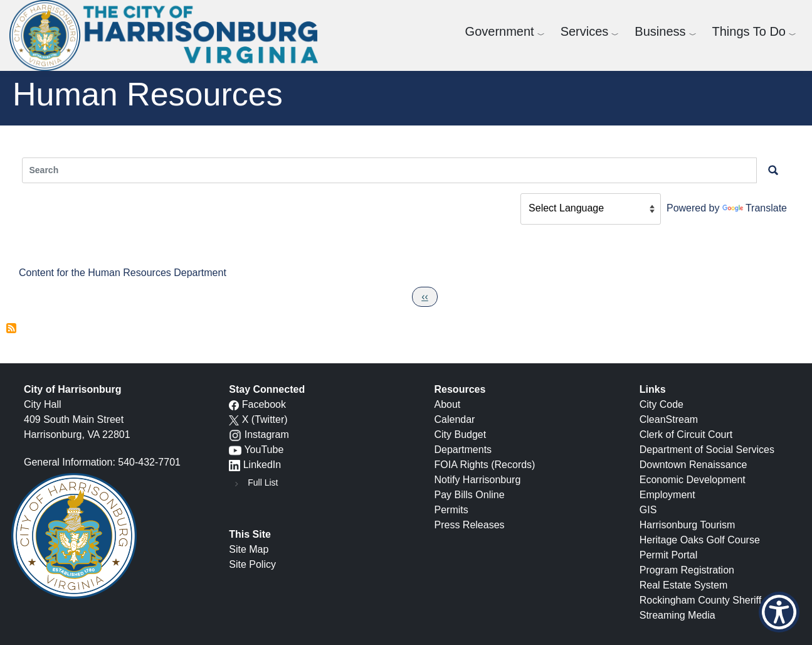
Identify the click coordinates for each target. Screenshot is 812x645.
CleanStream (669, 419)
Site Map (249, 549)
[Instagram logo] (235, 434)
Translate (755, 208)
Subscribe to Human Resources (11, 331)
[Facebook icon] (234, 404)
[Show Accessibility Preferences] (779, 612)
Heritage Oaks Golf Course (700, 540)
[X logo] (234, 419)
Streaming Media (678, 615)
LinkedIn (262, 465)
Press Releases (470, 525)
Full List (263, 482)
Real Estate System (684, 585)
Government (500, 31)
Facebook (264, 404)
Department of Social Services (707, 450)
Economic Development (693, 480)
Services (585, 31)
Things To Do (749, 31)
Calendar (455, 419)
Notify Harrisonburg (478, 480)
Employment (667, 495)
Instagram (267, 434)
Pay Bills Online (470, 495)
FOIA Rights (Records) (485, 465)
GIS (648, 510)
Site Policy (252, 564)
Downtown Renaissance (693, 465)
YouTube (264, 450)
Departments (463, 450)
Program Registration (687, 570)
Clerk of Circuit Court (686, 434)
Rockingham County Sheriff (700, 600)
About (448, 404)
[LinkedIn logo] (235, 465)
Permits (451, 510)
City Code (662, 404)
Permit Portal (668, 555)
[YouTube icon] (235, 450)
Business (660, 31)
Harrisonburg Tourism (688, 525)
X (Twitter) (265, 419)
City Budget (461, 434)
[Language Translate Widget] (591, 209)
